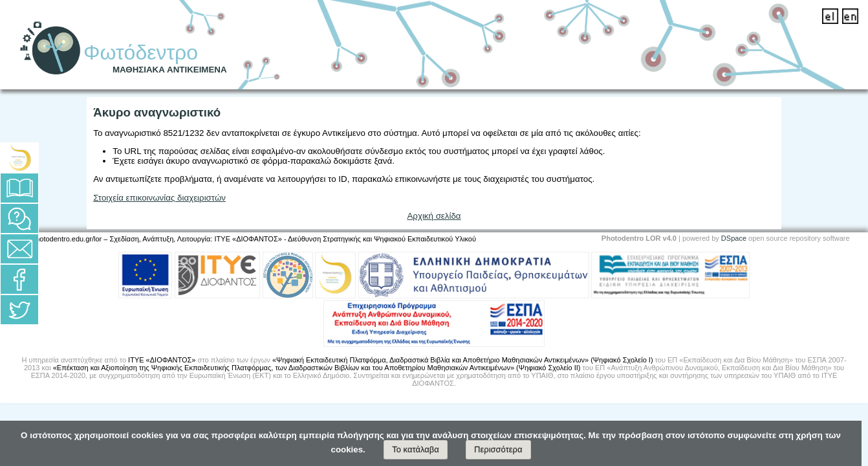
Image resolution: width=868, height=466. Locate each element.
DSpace (734, 238)
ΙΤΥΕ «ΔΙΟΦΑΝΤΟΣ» (162, 360)
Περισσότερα (498, 449)
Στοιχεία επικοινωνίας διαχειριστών (159, 198)
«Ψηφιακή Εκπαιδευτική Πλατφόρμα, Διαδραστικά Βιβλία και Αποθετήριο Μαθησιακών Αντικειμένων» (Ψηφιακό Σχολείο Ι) (463, 360)
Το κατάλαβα (416, 449)
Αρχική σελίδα (434, 216)
